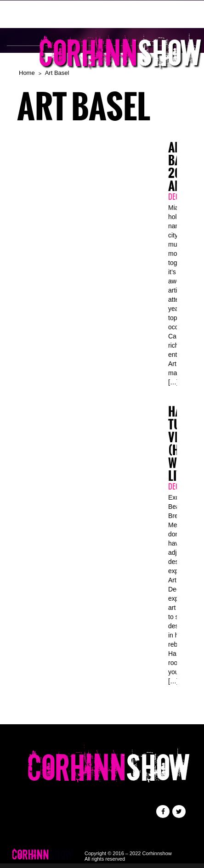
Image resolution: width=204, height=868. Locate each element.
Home (27, 73)
